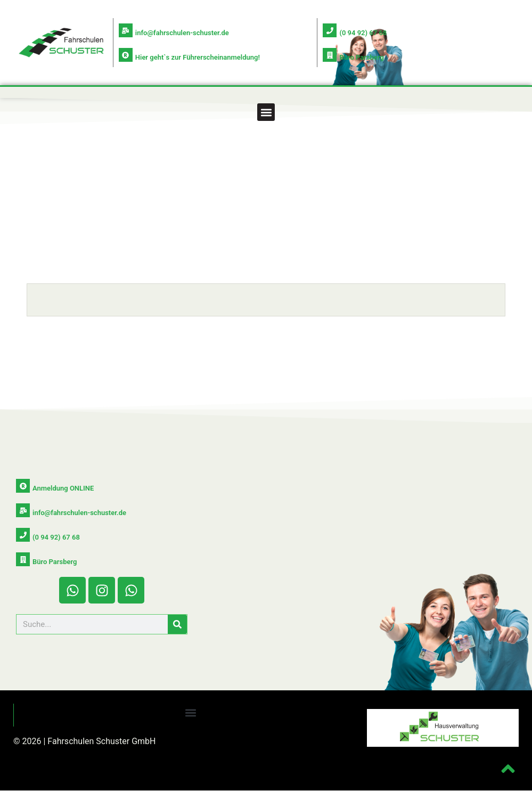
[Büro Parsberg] (330, 55)
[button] (266, 112)
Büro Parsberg (361, 57)
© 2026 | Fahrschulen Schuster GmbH (85, 741)
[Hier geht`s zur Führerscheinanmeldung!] (126, 55)
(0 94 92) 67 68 (363, 33)
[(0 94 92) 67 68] (330, 30)
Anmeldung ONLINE (63, 488)
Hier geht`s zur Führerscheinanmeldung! (198, 57)
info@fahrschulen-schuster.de (182, 33)
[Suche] (177, 624)
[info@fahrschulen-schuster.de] (126, 30)
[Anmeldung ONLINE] (23, 486)
